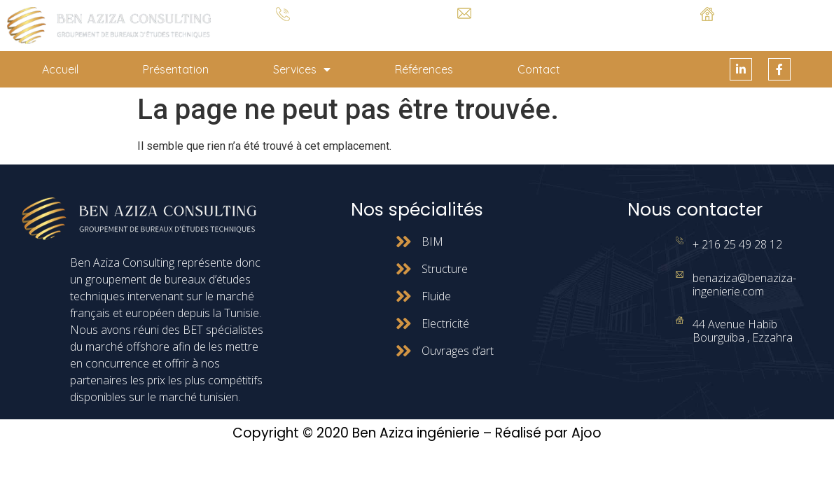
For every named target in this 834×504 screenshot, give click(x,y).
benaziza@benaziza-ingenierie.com (744, 285)
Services (302, 69)
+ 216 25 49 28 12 (283, 32)
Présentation (176, 69)
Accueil (60, 69)
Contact (539, 69)
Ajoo (586, 433)
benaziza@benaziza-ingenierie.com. (464, 30)
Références (424, 69)
